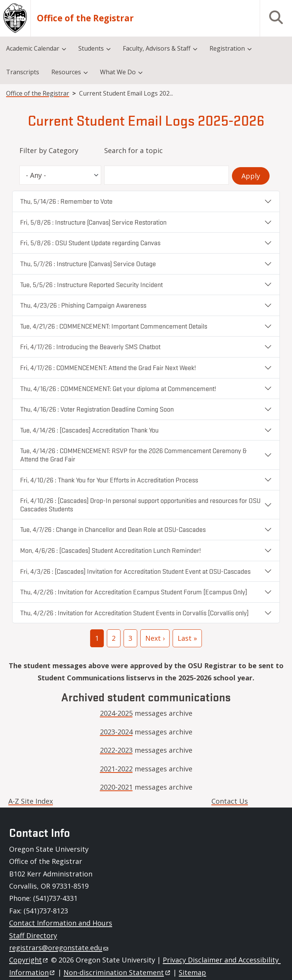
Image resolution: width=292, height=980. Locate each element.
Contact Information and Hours (61, 923)
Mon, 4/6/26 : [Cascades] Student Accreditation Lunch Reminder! (110, 550)
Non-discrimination (117, 972)
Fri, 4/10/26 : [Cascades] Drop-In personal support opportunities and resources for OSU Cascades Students (140, 504)
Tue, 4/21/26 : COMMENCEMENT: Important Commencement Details (114, 326)
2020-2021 (116, 787)
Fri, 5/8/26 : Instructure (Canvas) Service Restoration (93, 222)
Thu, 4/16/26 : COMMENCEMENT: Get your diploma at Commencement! (118, 388)
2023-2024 (116, 732)
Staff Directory (33, 935)
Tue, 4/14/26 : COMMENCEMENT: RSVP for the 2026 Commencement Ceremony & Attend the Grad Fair (133, 455)
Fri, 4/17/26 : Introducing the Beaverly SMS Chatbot (90, 346)
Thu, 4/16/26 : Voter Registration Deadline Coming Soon (97, 409)
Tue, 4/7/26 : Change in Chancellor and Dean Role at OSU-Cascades (113, 529)
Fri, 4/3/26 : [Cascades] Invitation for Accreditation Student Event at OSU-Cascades (135, 571)
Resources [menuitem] (66, 72)
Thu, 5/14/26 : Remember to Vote (66, 201)
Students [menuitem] (91, 48)
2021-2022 (116, 769)
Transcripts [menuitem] (23, 72)
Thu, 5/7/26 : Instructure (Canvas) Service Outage (88, 263)
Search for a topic (133, 150)
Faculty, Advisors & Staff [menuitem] (157, 48)
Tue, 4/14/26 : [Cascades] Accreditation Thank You (89, 430)
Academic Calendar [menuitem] (33, 48)
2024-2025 (116, 713)
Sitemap (192, 972)
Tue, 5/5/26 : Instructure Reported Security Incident (91, 284)
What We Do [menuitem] (118, 72)
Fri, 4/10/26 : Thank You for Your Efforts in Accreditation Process (109, 480)
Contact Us (230, 801)
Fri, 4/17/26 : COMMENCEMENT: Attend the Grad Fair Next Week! (108, 367)
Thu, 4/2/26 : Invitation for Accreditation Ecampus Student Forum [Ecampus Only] (134, 592)
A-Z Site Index (31, 801)
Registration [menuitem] (227, 48)
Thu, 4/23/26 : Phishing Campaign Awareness (83, 305)
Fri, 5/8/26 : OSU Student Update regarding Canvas (90, 243)
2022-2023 (116, 750)
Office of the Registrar (85, 18)
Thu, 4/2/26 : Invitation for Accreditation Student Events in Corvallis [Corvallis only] (134, 613)
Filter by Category (49, 150)
